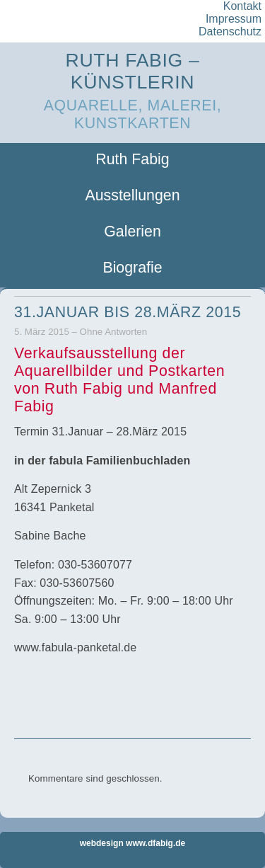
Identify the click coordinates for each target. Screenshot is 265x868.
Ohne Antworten (114, 332)
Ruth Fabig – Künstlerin (133, 71)
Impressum (234, 19)
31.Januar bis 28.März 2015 (128, 312)
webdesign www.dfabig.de (133, 843)
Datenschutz (230, 32)
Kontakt (242, 6)
